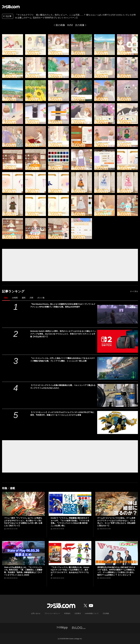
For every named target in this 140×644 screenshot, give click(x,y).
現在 (6, 298)
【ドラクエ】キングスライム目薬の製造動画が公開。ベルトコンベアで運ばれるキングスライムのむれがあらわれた (63, 387)
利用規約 (67, 613)
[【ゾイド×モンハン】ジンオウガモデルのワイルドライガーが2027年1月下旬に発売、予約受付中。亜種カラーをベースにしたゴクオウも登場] (118, 422)
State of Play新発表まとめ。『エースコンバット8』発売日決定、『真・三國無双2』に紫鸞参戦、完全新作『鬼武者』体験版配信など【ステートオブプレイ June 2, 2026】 (23, 571)
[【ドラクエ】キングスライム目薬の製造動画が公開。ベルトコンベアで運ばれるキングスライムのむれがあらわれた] (118, 395)
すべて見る (134, 291)
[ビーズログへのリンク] (79, 628)
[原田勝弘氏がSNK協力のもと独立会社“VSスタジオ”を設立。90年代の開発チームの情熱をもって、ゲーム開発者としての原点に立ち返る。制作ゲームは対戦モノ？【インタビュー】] (117, 553)
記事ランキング (13, 291)
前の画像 (60, 25)
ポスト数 (41, 298)
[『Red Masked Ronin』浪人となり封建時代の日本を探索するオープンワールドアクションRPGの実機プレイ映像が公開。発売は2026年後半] (118, 314)
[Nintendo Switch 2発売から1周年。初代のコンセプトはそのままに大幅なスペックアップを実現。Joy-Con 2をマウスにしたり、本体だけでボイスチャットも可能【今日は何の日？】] (118, 341)
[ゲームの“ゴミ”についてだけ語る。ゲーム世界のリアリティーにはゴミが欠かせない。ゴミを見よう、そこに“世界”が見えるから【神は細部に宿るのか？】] (117, 504)
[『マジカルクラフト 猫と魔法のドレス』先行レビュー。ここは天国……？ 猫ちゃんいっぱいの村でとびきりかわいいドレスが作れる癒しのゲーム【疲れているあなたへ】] (13, 45)
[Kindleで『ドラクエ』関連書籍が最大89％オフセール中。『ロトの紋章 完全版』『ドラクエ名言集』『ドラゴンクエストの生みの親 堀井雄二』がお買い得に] (70, 504)
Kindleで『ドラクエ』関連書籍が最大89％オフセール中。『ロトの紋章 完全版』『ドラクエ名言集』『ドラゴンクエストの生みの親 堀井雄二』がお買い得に (70, 522)
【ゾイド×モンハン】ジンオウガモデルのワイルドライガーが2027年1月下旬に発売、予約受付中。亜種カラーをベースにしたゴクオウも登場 (62, 414)
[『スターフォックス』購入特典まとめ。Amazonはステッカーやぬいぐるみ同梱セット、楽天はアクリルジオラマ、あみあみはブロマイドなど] (70, 553)
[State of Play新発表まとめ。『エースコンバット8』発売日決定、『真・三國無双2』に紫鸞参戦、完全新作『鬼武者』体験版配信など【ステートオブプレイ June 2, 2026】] (23, 553)
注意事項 (78, 613)
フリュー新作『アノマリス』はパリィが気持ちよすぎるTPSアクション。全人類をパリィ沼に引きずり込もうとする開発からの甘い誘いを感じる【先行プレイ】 (23, 522)
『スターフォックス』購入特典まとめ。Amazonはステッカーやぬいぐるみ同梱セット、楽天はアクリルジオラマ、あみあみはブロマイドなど (70, 571)
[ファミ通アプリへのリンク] (62, 628)
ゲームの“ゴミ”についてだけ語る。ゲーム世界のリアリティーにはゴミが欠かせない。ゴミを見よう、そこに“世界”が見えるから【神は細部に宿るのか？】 (116, 522)
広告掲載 (106, 613)
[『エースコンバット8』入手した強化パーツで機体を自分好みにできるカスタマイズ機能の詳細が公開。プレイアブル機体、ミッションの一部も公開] (118, 368)
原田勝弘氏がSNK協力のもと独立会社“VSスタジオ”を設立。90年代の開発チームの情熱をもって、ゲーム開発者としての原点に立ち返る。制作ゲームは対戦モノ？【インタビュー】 (116, 571)
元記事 (7, 16)
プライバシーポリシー (52, 613)
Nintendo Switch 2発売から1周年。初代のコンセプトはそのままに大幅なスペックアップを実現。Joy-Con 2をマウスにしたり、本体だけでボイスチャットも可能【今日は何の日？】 (63, 334)
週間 (24, 298)
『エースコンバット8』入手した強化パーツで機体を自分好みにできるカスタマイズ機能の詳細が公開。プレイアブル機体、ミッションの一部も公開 (62, 360)
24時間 (15, 298)
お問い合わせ (36, 613)
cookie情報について (92, 613)
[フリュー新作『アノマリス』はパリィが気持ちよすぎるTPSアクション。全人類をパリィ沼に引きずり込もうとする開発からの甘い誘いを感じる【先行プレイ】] (23, 504)
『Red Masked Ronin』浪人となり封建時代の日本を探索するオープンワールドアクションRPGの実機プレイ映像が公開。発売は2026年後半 (63, 305)
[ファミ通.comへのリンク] (11, 7)
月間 (31, 298)
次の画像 (80, 25)
